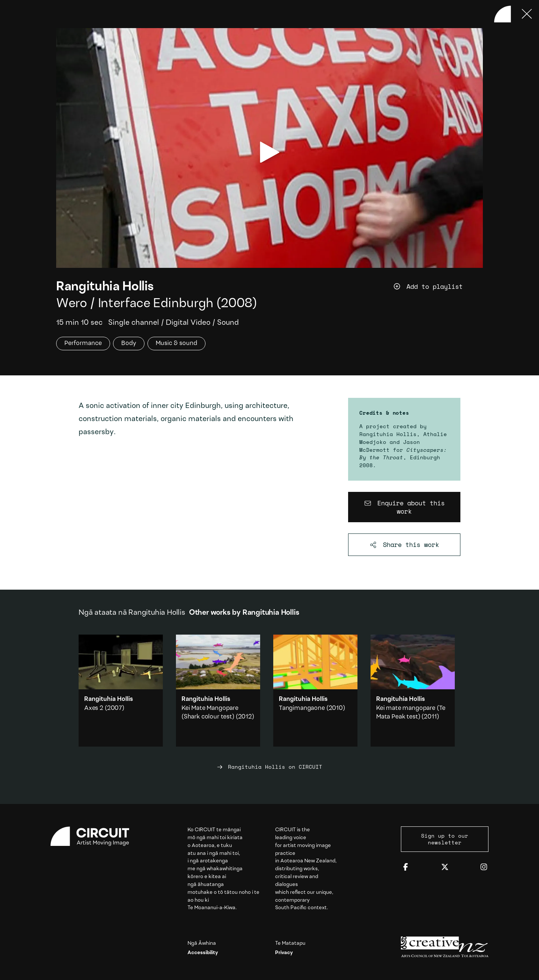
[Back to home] (503, 14)
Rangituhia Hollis (105, 287)
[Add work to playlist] (438, 287)
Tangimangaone (302, 708)
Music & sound (176, 343)
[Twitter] (445, 867)
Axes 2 (94, 708)
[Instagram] (484, 867)
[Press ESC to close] (527, 14)
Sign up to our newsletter (445, 839)
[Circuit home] (94, 836)
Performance (83, 343)
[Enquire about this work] (404, 507)
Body (129, 343)
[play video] (270, 152)
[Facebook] (406, 867)
